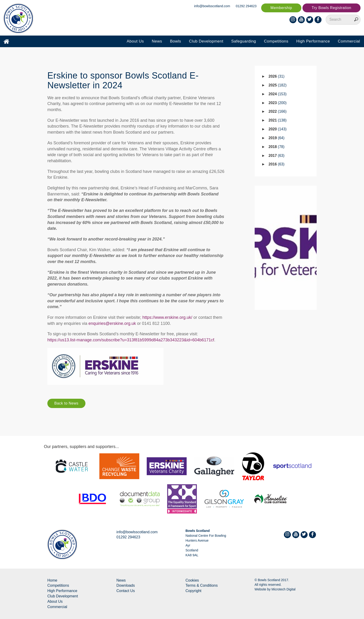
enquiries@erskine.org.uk (112, 323)
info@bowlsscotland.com (212, 6)
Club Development (206, 41)
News (157, 41)
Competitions (276, 41)
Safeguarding (244, 41)
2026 (277, 76)
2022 (278, 111)
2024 (278, 94)
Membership (281, 8)
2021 (278, 120)
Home (52, 580)
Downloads (126, 585)
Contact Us (126, 591)
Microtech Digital (283, 589)
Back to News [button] (66, 403)
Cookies (192, 580)
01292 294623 (246, 6)
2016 (277, 164)
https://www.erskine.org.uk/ (167, 317)
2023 (278, 103)
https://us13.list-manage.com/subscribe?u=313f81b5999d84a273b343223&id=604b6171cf (131, 340)
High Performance (313, 41)
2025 (278, 85)
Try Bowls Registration (331, 8)
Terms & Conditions (202, 585)
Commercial (349, 41)
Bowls (175, 41)
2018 (277, 147)
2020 (278, 129)
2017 (277, 156)
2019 (277, 138)
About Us (135, 41)
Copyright (193, 591)
